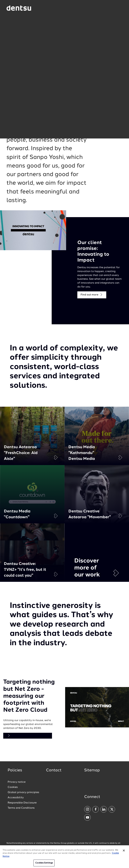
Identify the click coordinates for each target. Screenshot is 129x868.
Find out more (92, 295)
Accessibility (16, 798)
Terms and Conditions (21, 808)
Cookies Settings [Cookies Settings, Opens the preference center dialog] (44, 864)
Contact (54, 770)
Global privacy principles (23, 792)
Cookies (13, 787)
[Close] (124, 851)
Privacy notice (17, 782)
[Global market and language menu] (48, 9)
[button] (65, 68)
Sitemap (92, 770)
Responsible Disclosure (22, 803)
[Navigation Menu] (120, 8)
